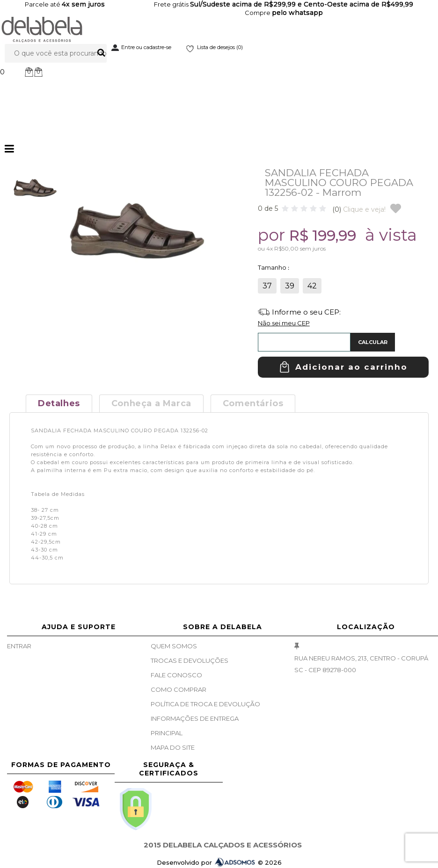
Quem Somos (174, 646)
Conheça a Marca (151, 403)
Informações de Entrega (195, 718)
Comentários (253, 403)
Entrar (19, 646)
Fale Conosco (176, 675)
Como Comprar (179, 689)
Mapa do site (173, 747)
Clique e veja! (359, 209)
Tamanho (273, 267)
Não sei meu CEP (284, 323)
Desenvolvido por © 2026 (219, 862)
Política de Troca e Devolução (205, 704)
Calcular (373, 342)
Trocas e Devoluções (190, 660)
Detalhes (59, 403)
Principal (167, 733)
